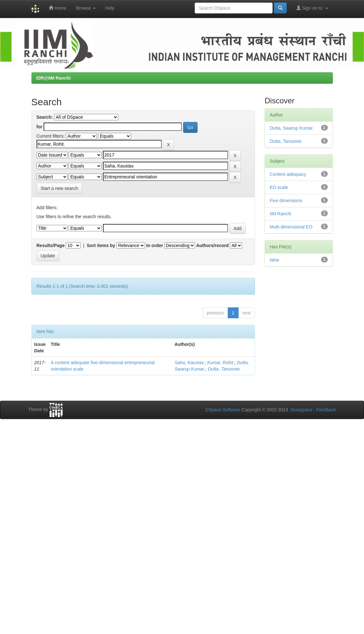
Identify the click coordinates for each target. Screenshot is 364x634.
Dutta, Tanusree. (224, 369)
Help (110, 8)
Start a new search (59, 188)
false (275, 260)
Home (58, 8)
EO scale (279, 187)
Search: (45, 117)
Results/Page (51, 245)
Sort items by (101, 245)
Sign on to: (312, 8)
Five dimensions (286, 201)
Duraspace (301, 410)
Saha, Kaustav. (190, 363)
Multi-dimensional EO (291, 227)
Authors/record (212, 245)
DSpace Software (223, 410)
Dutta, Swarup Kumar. (292, 128)
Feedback (326, 410)
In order (155, 245)
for (40, 127)
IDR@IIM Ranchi (54, 78)
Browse (86, 8)
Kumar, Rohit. (221, 363)
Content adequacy (288, 174)
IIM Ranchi (280, 214)
